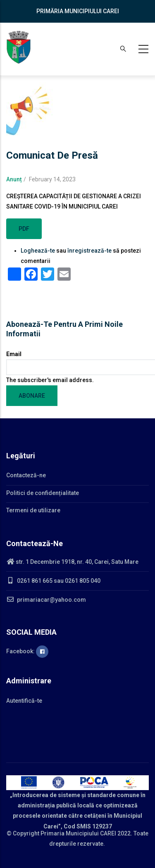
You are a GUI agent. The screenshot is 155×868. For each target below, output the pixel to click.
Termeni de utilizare (33, 510)
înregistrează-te (89, 251)
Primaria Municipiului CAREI (78, 833)
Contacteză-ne (26, 475)
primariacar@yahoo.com (46, 600)
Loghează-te (38, 251)
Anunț (14, 179)
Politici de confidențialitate (43, 493)
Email (14, 354)
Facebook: (27, 651)
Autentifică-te (24, 701)
